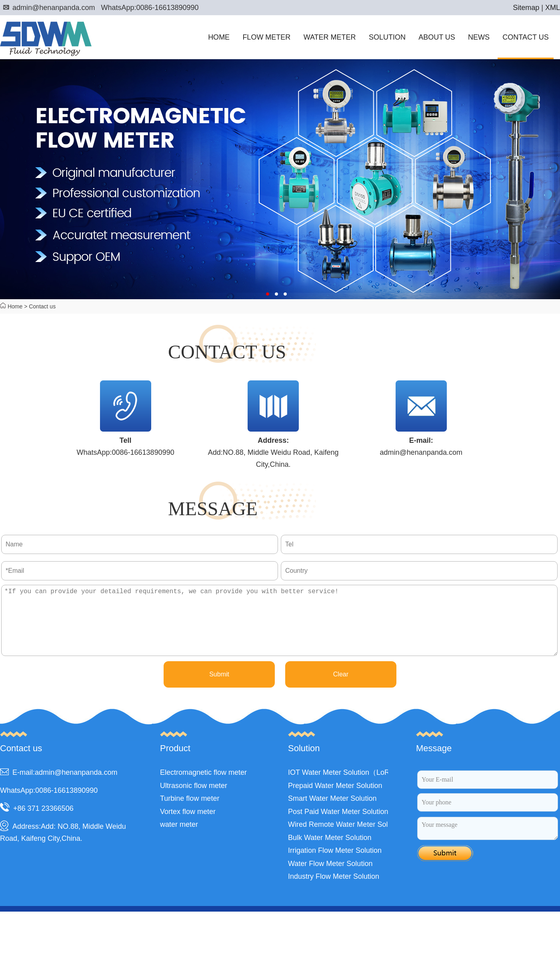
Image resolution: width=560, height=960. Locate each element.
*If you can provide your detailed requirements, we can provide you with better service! (279, 628)
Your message (488, 843)
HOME (219, 37)
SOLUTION (387, 37)
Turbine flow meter (190, 813)
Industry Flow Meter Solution (334, 891)
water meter (179, 839)
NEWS (479, 37)
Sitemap (526, 8)
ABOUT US (437, 37)
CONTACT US (525, 37)
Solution (304, 763)
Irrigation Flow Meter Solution (335, 865)
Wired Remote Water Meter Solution (346, 839)
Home (15, 306)
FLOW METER (266, 37)
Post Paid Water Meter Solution (338, 826)
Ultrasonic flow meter (194, 800)
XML (553, 8)
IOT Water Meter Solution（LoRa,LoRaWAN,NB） (368, 787)
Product (175, 763)
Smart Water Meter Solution (332, 813)
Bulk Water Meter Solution (330, 852)
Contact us (42, 306)
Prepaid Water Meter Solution (335, 800)
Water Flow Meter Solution (330, 878)
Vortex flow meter (188, 826)
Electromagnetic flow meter (203, 787)
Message (434, 763)
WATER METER (330, 37)
